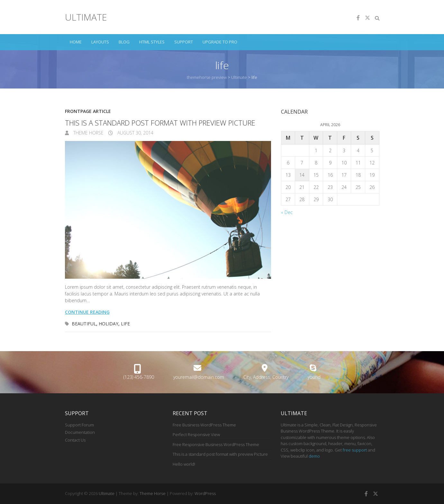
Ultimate (86, 17)
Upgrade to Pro (220, 42)
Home (76, 42)
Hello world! (184, 464)
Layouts (100, 42)
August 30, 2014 (135, 133)
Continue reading (87, 312)
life (125, 324)
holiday (109, 324)
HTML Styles (152, 42)
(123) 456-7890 (139, 377)
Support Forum (79, 425)
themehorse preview (207, 77)
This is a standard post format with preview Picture (160, 123)
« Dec (287, 212)
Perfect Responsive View (196, 434)
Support (184, 42)
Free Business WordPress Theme (204, 425)
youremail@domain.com (199, 377)
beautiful (84, 324)
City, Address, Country (266, 377)
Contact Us (75, 440)
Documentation (80, 432)
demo (314, 456)
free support (355, 450)
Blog (124, 42)
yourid (314, 377)
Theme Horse (88, 133)
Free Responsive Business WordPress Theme (216, 444)
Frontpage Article (88, 111)
